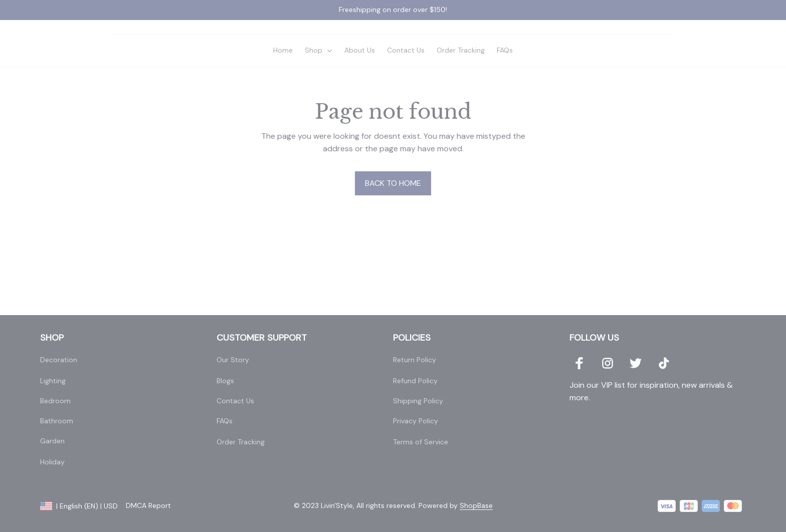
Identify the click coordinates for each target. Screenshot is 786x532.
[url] (476, 506)
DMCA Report (148, 506)
